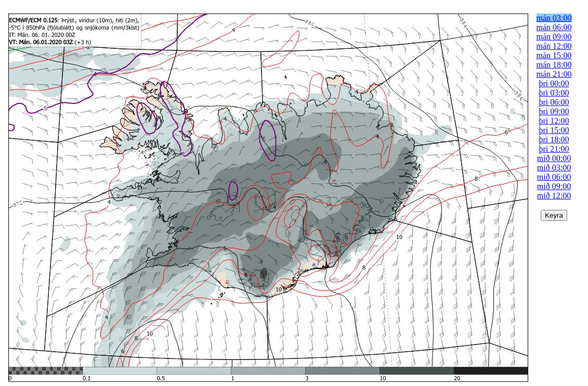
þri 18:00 (554, 139)
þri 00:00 (554, 83)
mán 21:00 (554, 74)
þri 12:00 (554, 121)
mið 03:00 (554, 168)
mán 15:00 (554, 55)
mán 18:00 (554, 65)
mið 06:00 (554, 177)
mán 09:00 (554, 37)
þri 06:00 (554, 102)
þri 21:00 (554, 149)
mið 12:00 (554, 196)
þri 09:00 (554, 111)
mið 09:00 (554, 186)
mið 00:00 (554, 158)
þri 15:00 (554, 130)
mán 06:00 (554, 27)
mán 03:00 (554, 18)
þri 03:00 (554, 93)
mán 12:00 (554, 46)
